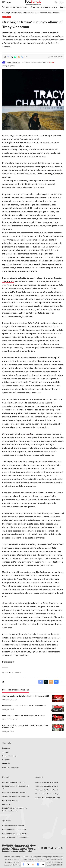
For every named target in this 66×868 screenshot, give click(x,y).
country (48, 174)
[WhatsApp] (59, 848)
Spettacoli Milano (57, 710)
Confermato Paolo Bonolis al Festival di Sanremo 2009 (26, 696)
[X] (42, 848)
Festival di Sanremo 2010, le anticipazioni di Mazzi (23, 716)
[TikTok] (52, 848)
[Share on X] (12, 57)
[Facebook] (39, 848)
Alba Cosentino (14, 63)
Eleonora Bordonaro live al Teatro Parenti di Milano (24, 706)
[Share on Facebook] (8, 57)
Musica (7, 17)
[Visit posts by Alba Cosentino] (4, 63)
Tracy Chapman (8, 66)
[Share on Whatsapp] (15, 57)
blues (57, 174)
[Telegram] (56, 848)
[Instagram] (49, 848)
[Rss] (62, 848)
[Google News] (46, 848)
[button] (4, 2)
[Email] (19, 57)
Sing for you (8, 281)
